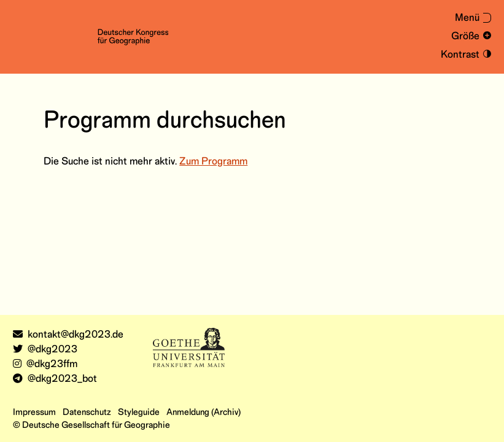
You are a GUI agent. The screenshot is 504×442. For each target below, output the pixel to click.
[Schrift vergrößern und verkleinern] (469, 37)
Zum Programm (213, 162)
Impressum (34, 413)
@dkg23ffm (45, 364)
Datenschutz (87, 413)
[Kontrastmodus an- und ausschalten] (464, 55)
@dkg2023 (45, 350)
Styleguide (139, 413)
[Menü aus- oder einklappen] (467, 19)
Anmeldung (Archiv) (204, 413)
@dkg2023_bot (55, 379)
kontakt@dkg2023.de (68, 335)
